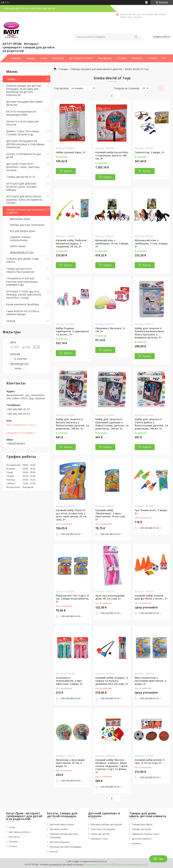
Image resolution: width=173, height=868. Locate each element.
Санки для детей (100, 834)
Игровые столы (99, 839)
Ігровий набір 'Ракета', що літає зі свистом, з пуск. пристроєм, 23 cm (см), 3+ (71, 515)
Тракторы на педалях (103, 829)
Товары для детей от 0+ (21, 177)
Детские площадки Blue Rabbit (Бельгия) (24, 103)
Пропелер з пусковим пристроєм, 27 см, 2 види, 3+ (70, 763)
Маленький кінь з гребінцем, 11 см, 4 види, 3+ (151, 243)
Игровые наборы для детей (106, 824)
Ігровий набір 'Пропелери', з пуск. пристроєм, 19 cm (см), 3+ (111, 515)
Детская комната (142, 839)
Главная (16, 58)
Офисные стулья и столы (146, 834)
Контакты (58, 58)
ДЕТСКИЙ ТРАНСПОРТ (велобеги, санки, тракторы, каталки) (23, 167)
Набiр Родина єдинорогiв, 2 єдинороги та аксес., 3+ (72, 331)
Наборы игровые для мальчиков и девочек (26, 211)
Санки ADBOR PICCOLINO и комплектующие (23, 313)
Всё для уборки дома (22, 231)
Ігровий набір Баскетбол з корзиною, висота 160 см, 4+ (112, 155)
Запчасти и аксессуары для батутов (22, 123)
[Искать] (136, 37)
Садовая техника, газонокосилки (20, 239)
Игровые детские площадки (66, 847)
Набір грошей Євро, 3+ (71, 152)
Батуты (54, 851)
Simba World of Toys (22, 252)
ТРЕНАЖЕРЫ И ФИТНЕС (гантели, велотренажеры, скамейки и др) (22, 282)
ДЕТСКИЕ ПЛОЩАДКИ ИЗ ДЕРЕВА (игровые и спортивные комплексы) (25, 144)
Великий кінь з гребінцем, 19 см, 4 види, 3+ (112, 243)
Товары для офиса (142, 824)
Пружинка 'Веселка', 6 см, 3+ (110, 330)
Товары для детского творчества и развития (20, 270)
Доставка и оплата (81, 58)
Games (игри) (18, 246)
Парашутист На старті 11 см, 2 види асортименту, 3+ (73, 599)
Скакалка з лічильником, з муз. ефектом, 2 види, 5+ (69, 681)
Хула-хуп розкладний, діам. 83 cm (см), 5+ (110, 597)
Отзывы (122, 58)
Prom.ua (103, 861)
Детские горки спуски (62, 824)
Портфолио (105, 58)
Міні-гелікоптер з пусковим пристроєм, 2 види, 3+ (150, 681)
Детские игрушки (59, 842)
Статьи (152, 58)
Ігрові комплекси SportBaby (23, 304)
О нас (44, 58)
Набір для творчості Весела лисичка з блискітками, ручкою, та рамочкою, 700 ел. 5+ (72, 424)
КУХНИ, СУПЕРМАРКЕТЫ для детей (24, 156)
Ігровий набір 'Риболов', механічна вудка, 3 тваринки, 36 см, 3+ (72, 243)
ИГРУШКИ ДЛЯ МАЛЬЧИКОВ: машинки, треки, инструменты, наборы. (25, 200)
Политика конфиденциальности (131, 865)
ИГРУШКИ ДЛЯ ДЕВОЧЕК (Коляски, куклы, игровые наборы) (21, 187)
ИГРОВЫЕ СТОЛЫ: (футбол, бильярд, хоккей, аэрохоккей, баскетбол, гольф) (24, 295)
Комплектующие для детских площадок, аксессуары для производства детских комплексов (24, 90)
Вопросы (137, 58)
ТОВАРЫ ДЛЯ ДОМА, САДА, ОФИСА (23, 260)
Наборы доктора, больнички (27, 225)
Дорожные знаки (20, 219)
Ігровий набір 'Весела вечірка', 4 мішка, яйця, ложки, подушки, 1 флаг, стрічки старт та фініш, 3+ (112, 766)
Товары (30, 58)
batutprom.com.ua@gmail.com (22, 433)
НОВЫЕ (11, 321)
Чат (158, 859)
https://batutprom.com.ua (21, 425)
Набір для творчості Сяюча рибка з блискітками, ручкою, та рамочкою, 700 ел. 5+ (151, 424)
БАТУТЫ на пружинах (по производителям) (21, 113)
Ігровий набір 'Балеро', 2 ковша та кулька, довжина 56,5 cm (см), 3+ (112, 681)
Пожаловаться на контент (98, 865)
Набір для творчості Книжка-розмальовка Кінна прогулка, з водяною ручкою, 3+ (149, 333)
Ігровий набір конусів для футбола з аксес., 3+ (151, 597)
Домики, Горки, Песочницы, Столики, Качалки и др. (23, 133)
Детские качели (59, 829)
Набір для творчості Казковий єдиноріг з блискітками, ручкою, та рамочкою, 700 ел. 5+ (112, 424)
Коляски (136, 843)
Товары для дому (141, 829)
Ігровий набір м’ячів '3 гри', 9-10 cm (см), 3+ (150, 761)
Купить (68, 171)
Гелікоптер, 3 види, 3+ (150, 152)
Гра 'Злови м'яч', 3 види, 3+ (151, 512)
